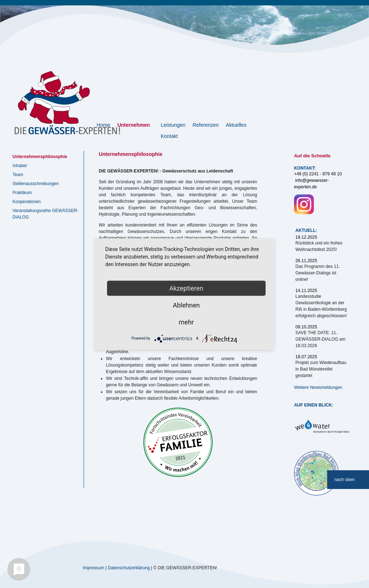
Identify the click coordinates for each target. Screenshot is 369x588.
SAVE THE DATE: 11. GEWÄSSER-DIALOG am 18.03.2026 (321, 339)
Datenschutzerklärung (129, 567)
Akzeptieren (186, 288)
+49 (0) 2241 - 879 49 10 (318, 174)
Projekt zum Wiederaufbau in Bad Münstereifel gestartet (321, 369)
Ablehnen (186, 305)
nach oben (344, 480)
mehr (186, 322)
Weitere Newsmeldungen (318, 387)
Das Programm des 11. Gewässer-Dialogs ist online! (318, 273)
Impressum (94, 567)
